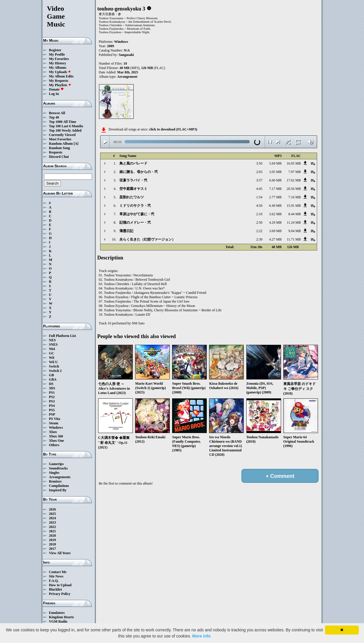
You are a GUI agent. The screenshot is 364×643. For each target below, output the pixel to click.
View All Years (60, 553)
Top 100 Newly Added (65, 130)
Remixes (55, 481)
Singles (54, 473)
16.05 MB (294, 163)
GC (52, 353)
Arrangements (60, 477)
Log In (54, 94)
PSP (52, 414)
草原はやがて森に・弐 (137, 214)
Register (55, 50)
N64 (52, 349)
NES (52, 340)
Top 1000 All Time (62, 122)
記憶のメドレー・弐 (135, 222)
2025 (52, 514)
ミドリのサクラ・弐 (135, 206)
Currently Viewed (62, 135)
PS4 (52, 406)
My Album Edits (61, 76)
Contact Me (58, 572)
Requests (56, 152)
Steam (54, 423)
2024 (52, 518)
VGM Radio (58, 621)
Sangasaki (126, 55)
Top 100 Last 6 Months (66, 126)
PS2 (52, 397)
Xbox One (56, 441)
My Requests (59, 81)
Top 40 (54, 117)
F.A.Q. (54, 581)
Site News (56, 576)
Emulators (57, 613)
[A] (76, 144)
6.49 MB (275, 206)
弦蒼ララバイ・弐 (133, 180)
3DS (52, 388)
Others (54, 445)
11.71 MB (294, 239)
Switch (54, 366)
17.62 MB (294, 180)
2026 (52, 509)
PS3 (52, 401)
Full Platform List (62, 336)
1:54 (259, 197)
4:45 (259, 189)
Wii (52, 358)
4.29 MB (275, 222)
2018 (52, 544)
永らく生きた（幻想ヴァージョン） (147, 239)
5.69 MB (275, 163)
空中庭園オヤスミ (133, 189)
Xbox (53, 432)
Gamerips (56, 464)
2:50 (259, 222)
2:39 (259, 239)
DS (51, 384)
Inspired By (58, 490)
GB (51, 375)
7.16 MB (295, 197)
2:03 (259, 172)
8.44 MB (295, 214)
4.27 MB (275, 239)
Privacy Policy (60, 594)
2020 (52, 536)
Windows (56, 428)
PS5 (52, 410)
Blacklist (55, 589)
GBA (53, 379)
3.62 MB (275, 214)
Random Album (61, 144)
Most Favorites (60, 139)
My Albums (58, 68)
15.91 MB (294, 206)
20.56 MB (294, 189)
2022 (52, 527)
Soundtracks (58, 468)
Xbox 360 (56, 436)
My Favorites (59, 59)
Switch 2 (55, 371)
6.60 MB (275, 180)
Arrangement (127, 77)
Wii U (53, 362)
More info (201, 636)
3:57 (259, 180)
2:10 (259, 214)
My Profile (57, 54)
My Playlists (60, 85)
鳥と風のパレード (133, 163)
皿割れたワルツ (132, 197)
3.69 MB (275, 231)
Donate (56, 89)
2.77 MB (275, 197)
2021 (52, 531)
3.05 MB (275, 172)
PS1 (52, 393)
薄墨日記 (126, 231)
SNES (53, 345)
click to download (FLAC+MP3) (173, 129)
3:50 (259, 163)
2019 (52, 540)
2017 (52, 549)
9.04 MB (295, 231)
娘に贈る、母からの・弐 (139, 172)
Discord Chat (59, 157)
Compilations (59, 486)
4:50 (259, 206)
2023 (52, 522)
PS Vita (54, 419)
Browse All (57, 113)
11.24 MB (294, 222)
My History (58, 63)
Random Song (59, 148)
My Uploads (60, 72)
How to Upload (60, 585)
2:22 (259, 231)
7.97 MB (295, 172)
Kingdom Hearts (61, 617)
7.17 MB (275, 189)
